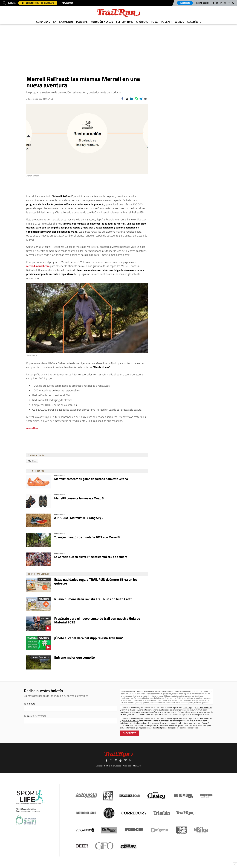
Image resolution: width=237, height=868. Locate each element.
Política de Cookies (184, 698)
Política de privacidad (113, 765)
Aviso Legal (149, 698)
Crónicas (142, 22)
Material (82, 22)
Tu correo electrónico (35, 716)
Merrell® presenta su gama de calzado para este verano (91, 479)
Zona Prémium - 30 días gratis (38, 3)
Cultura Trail (125, 22)
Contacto (99, 765)
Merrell (32, 461)
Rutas (155, 22)
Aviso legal (127, 765)
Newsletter (68, 3)
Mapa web (137, 765)
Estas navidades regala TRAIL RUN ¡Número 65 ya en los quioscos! (96, 581)
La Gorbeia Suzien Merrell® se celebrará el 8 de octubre (91, 557)
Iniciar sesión (203, 3)
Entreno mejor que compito (75, 657)
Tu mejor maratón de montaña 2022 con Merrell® (87, 537)
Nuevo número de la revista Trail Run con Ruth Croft (93, 599)
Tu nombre (30, 704)
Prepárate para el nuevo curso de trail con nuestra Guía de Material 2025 (97, 620)
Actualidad (43, 22)
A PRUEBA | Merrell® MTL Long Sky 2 (79, 518)
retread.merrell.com (38, 266)
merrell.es (32, 428)
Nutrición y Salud (102, 22)
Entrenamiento (63, 22)
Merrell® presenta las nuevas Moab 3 (79, 498)
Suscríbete (185, 3)
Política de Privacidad (165, 698)
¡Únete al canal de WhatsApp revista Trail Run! (89, 638)
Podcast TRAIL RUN (173, 22)
